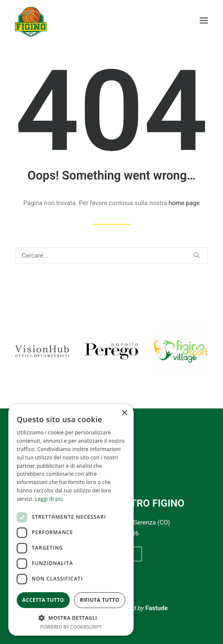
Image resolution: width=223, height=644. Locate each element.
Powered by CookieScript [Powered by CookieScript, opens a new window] (71, 627)
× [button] (124, 413)
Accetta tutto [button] (43, 600)
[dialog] (71, 520)
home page (184, 203)
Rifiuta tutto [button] (100, 600)
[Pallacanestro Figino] (31, 20)
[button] (204, 20)
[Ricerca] (111, 256)
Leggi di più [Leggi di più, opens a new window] (49, 499)
